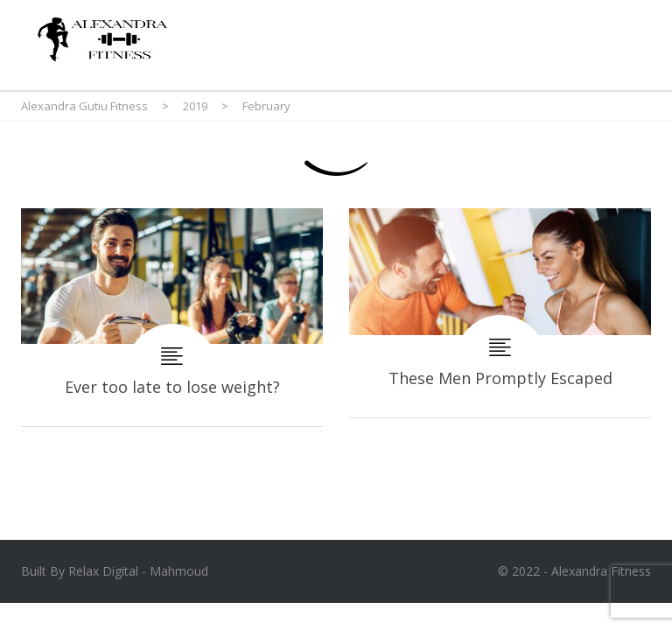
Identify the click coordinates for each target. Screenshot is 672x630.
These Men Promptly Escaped (500, 313)
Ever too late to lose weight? (172, 317)
